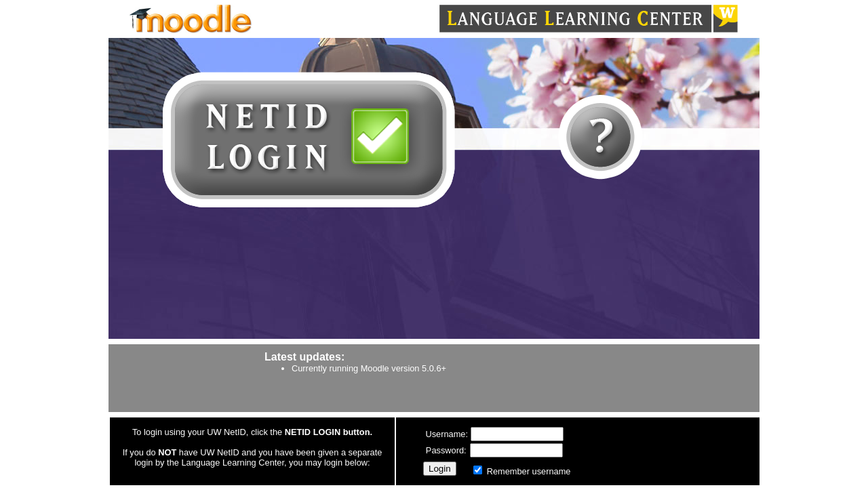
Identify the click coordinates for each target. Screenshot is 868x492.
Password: (447, 450)
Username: (448, 434)
